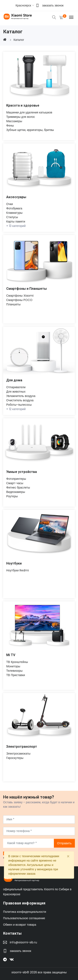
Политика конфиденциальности (25, 912)
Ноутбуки (14, 563)
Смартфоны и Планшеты (27, 289)
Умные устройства (22, 472)
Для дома (14, 380)
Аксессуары (16, 197)
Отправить (64, 843)
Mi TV (11, 655)
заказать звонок (53, 5)
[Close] (68, 857)
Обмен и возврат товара (20, 925)
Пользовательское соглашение (24, 918)
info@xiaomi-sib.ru (23, 942)
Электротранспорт (22, 747)
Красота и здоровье (23, 105)
